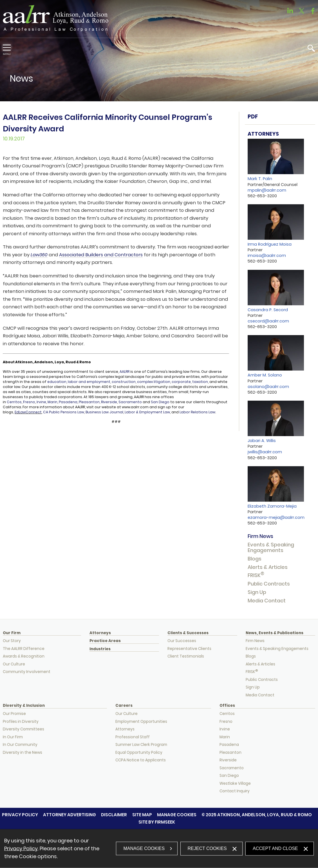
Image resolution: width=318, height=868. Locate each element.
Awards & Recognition (24, 656)
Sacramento (131, 402)
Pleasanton (89, 402)
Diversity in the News (23, 753)
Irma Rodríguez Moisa (270, 244)
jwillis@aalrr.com (265, 452)
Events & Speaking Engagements (271, 547)
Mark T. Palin (260, 179)
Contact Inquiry (235, 791)
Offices (227, 706)
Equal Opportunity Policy (139, 753)
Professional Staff (133, 737)
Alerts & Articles (268, 567)
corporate (181, 382)
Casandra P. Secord (268, 310)
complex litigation (154, 382)
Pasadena (68, 402)
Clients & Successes (188, 633)
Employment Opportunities (141, 722)
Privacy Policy (20, 815)
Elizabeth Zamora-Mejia (272, 506)
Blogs (255, 559)
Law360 (39, 255)
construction (124, 382)
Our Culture (14, 664)
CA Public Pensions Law (64, 412)
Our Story (12, 641)
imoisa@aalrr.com (267, 255)
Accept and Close (275, 848)
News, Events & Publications (275, 633)
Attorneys (100, 633)
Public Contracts (269, 584)
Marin (52, 402)
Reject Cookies (207, 848)
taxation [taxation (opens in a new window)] (200, 382)
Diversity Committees (23, 729)
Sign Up (257, 592)
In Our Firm (13, 737)
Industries (100, 649)
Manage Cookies (177, 815)
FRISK (256, 575)
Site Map (142, 815)
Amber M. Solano (265, 375)
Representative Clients (189, 649)
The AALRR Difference (24, 649)
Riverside (109, 402)
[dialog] (159, 849)
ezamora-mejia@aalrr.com (276, 517)
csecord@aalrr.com (268, 321)
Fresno (29, 402)
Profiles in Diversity (21, 722)
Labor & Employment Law (147, 412)
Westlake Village (235, 783)
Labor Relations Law (197, 412)
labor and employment (89, 382)
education (57, 382)
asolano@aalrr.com (268, 387)
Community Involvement (27, 672)
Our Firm (12, 633)
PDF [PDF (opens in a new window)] (253, 117)
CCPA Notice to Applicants (141, 760)
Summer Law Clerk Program (141, 745)
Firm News (260, 536)
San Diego (160, 402)
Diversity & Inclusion (24, 706)
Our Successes (182, 641)
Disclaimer (114, 815)
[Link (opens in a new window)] (290, 13)
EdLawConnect (28, 412)
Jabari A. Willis (262, 441)
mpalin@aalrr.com (267, 190)
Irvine (41, 402)
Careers (124, 706)
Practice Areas (105, 641)
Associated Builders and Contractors (101, 255)
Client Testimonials (186, 656)
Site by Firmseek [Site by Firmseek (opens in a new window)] (157, 822)
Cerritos (14, 402)
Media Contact (267, 601)
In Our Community (20, 745)
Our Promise (14, 714)
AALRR (125, 372)
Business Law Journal (104, 412)
